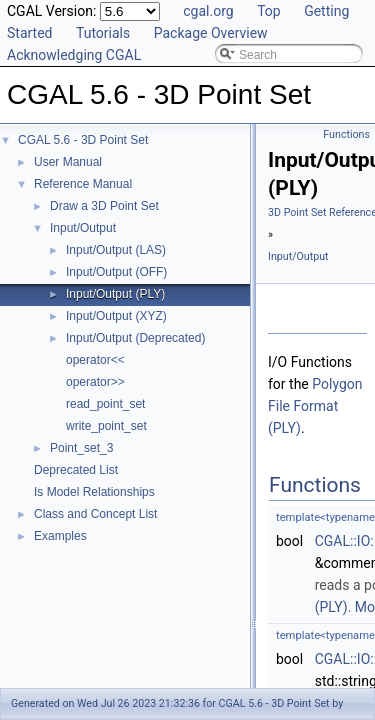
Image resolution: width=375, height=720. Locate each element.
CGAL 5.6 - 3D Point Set (83, 140)
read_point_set (105, 404)
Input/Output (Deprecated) (135, 338)
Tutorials (103, 33)
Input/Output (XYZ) (116, 316)
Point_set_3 (81, 448)
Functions (346, 134)
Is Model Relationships (94, 492)
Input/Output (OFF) (116, 272)
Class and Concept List (95, 514)
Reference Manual (83, 184)
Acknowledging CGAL (74, 55)
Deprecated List (76, 470)
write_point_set (106, 426)
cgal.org (208, 11)
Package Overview (211, 33)
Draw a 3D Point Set (104, 206)
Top (269, 11)
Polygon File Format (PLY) (315, 406)
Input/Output (83, 228)
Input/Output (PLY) (115, 294)
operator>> (95, 382)
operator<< (95, 360)
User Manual (68, 162)
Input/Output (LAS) (116, 250)
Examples (60, 536)
